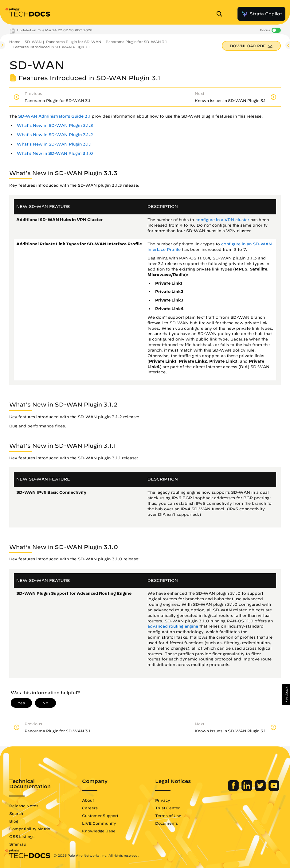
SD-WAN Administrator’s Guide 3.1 (54, 116)
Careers (90, 808)
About (88, 800)
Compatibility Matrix (30, 829)
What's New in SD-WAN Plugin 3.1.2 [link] (55, 135)
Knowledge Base (99, 831)
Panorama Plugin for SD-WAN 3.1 (136, 42)
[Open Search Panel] (221, 14)
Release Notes (24, 806)
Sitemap (18, 844)
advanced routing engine (173, 626)
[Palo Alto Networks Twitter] (261, 789)
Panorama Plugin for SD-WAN (74, 42)
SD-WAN (33, 42)
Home (15, 42)
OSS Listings (22, 836)
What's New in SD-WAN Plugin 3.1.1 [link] (54, 144)
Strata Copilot (261, 14)
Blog (14, 821)
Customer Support (100, 815)
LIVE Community (99, 823)
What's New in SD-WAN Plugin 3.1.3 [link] (55, 125)
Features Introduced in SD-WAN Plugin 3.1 (51, 47)
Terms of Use (168, 815)
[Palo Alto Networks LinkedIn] (247, 789)
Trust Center (167, 808)
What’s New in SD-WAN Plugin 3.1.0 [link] (55, 153)
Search (16, 813)
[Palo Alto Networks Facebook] (234, 789)
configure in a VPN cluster (222, 220)
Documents (167, 823)
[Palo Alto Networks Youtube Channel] (274, 789)
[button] (286, 695)
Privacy (163, 800)
